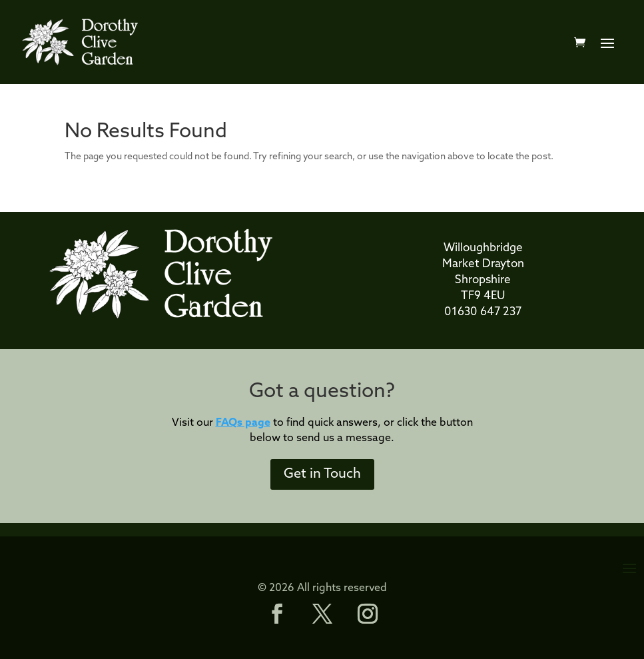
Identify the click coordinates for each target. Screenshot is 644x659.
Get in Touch (322, 474)
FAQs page (243, 423)
